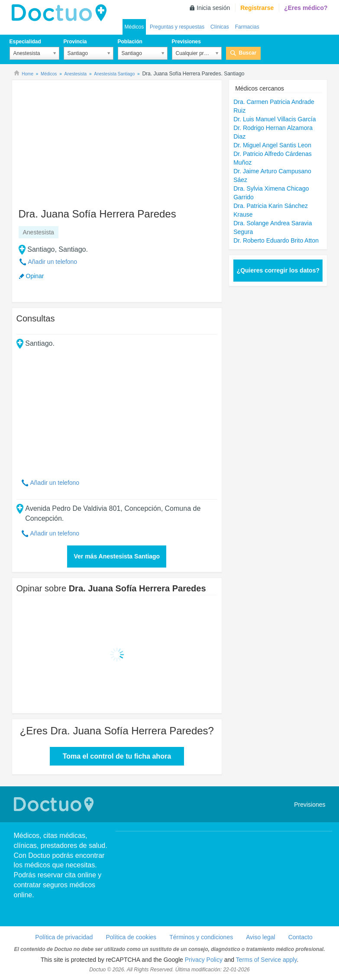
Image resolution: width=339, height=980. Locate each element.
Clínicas (220, 27)
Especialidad (25, 42)
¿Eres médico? (306, 8)
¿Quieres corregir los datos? (278, 270)
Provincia (75, 42)
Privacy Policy (204, 960)
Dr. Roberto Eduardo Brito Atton (276, 240)
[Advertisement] (83, 140)
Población (130, 42)
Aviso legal (260, 937)
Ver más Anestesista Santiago (117, 556)
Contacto (300, 937)
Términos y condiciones (201, 937)
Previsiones (186, 42)
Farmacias (247, 27)
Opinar (35, 276)
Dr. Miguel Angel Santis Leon (272, 145)
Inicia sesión (213, 8)
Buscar (248, 53)
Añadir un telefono (53, 262)
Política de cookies (131, 937)
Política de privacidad (64, 937)
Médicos (134, 27)
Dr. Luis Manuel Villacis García (274, 119)
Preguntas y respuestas (177, 27)
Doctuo (61, 13)
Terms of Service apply (266, 960)
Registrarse (257, 8)
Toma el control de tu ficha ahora (117, 756)
